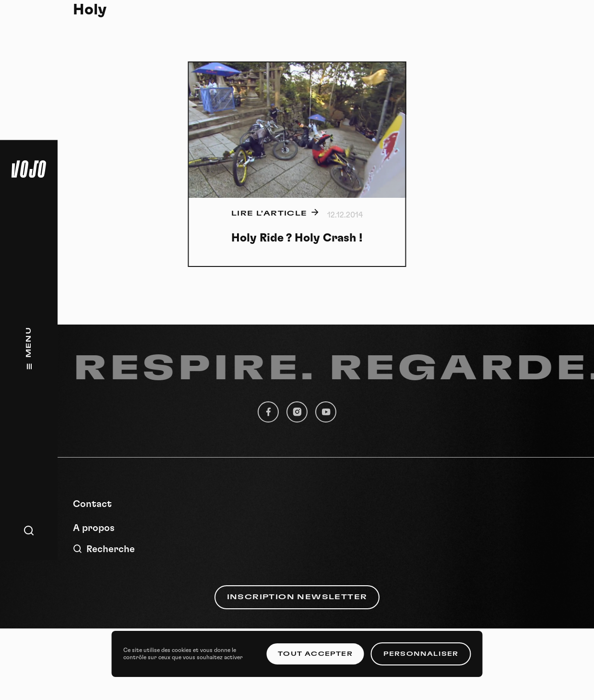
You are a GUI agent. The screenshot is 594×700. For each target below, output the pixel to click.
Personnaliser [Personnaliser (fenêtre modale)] (421, 654)
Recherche (104, 549)
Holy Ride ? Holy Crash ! (297, 238)
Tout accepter (315, 654)
